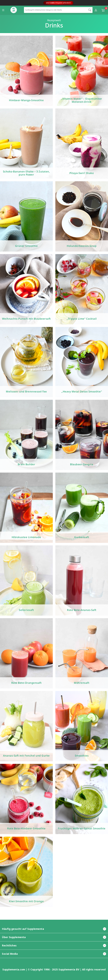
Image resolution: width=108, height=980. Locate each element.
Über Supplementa (54, 937)
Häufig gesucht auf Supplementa (54, 929)
